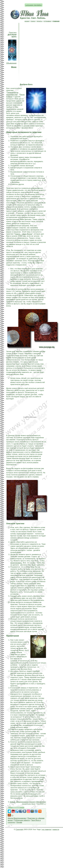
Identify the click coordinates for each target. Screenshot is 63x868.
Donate (19, 822)
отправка (47, 21)
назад (27, 21)
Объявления (11, 63)
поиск (33, 21)
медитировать (16, 563)
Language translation (34, 5)
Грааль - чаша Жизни (23, 234)
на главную (46, 829)
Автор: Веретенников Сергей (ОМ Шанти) (28, 802)
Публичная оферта (22, 820)
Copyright (19, 829)
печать (39, 21)
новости (56, 829)
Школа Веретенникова (17, 818)
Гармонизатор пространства (12, 94)
